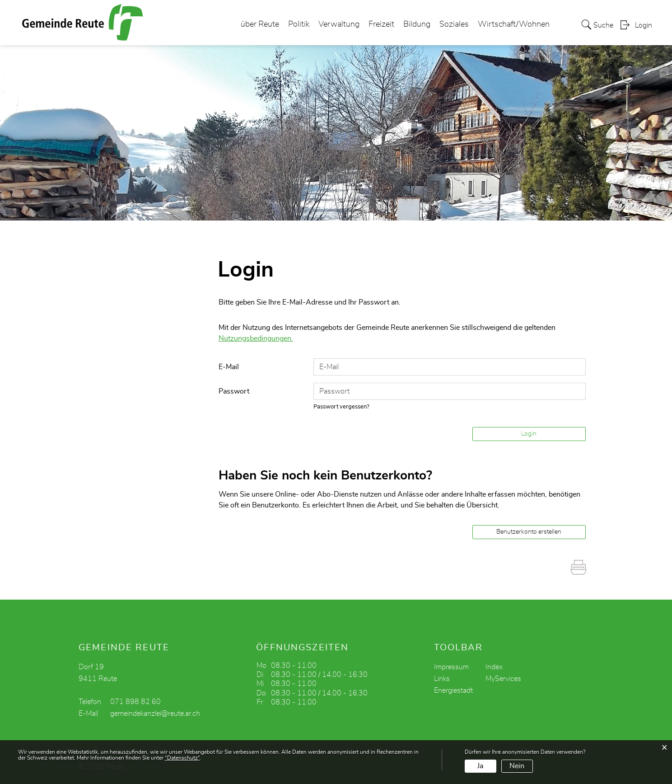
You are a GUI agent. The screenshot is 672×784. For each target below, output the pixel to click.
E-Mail (229, 367)
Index (494, 667)
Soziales (454, 24)
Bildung (417, 24)
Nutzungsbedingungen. (256, 338)
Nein (517, 766)
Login (644, 25)
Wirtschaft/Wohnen (514, 24)
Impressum (451, 667)
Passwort (234, 391)
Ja (480, 766)
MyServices (503, 679)
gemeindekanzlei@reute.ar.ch (155, 714)
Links (442, 679)
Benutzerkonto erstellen (529, 532)
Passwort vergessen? (341, 407)
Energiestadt (453, 690)
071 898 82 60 (135, 702)
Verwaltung (339, 24)
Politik (299, 24)
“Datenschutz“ (182, 758)
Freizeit (381, 24)
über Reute (260, 24)
